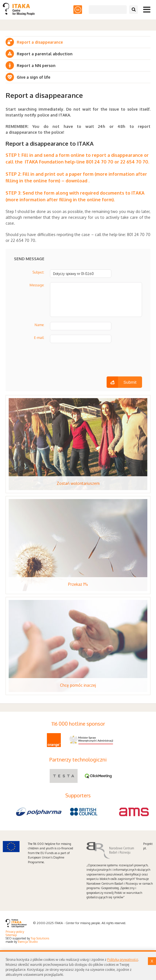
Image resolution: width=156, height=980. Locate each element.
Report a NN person (36, 65)
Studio (33, 942)
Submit (130, 382)
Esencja (23, 942)
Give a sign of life (33, 77)
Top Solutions (40, 938)
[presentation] (56, 362)
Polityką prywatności (123, 960)
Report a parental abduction (45, 54)
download (76, 181)
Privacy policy (15, 932)
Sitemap (11, 935)
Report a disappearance (40, 42)
